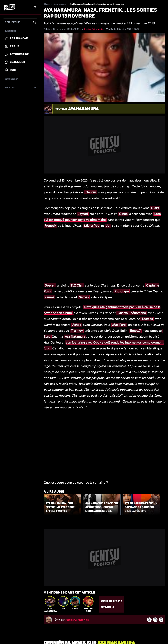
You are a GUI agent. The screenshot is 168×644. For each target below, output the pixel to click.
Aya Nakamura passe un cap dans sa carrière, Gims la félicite (141, 507)
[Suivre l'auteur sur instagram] (155, 620)
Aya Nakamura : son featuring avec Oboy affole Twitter (60, 507)
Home (47, 4)
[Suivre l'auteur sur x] (149, 620)
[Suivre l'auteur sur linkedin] (161, 620)
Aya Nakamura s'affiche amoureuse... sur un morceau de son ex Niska (102, 507)
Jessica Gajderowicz (94, 29)
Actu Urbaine (60, 4)
